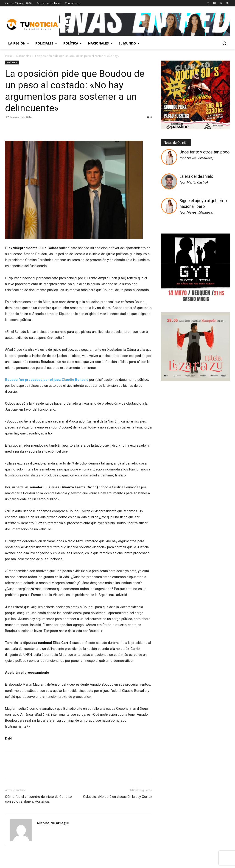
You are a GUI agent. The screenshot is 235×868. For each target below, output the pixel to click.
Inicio (8, 56)
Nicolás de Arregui (53, 823)
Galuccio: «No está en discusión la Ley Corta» (117, 797)
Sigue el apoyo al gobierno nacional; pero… (203, 206)
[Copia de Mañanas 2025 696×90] (144, 24)
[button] (224, 43)
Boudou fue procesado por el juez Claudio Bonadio (47, 380)
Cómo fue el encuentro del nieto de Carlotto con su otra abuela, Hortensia (38, 799)
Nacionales (24, 56)
